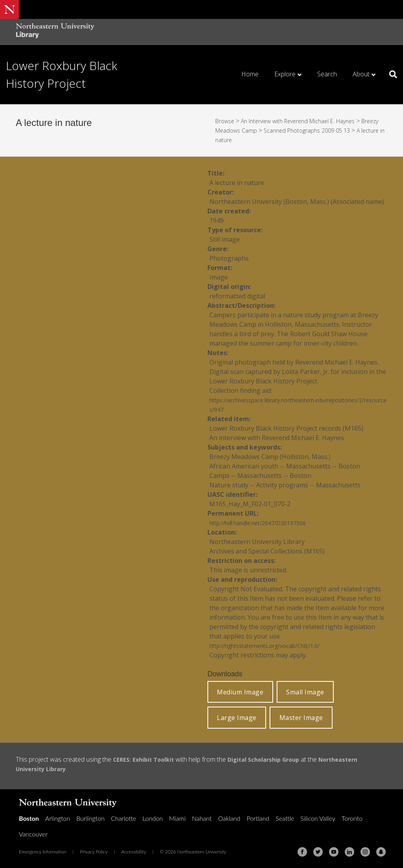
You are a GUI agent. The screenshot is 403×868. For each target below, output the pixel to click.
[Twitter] (318, 852)
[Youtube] (334, 852)
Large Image (237, 718)
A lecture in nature (246, 140)
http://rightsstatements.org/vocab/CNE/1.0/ (274, 646)
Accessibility (134, 852)
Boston (29, 818)
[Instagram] (365, 852)
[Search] (390, 74)
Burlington (91, 818)
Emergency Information (43, 852)
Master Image (301, 718)
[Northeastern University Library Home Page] (55, 32)
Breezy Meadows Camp (249, 130)
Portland (258, 818)
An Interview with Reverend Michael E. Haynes (308, 121)
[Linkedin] (349, 852)
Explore (285, 74)
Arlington (58, 818)
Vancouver (33, 834)
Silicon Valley (318, 818)
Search (327, 74)
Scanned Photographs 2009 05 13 (337, 130)
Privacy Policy (94, 852)
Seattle (285, 818)
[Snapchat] (381, 852)
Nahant (202, 818)
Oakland (229, 818)
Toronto (352, 818)
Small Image (305, 692)
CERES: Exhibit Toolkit (147, 759)
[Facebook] (302, 852)
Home (250, 74)
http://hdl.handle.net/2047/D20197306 (265, 523)
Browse (226, 121)
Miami (177, 818)
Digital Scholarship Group (274, 759)
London (153, 818)
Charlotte (124, 818)
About (361, 74)
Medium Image (240, 692)
